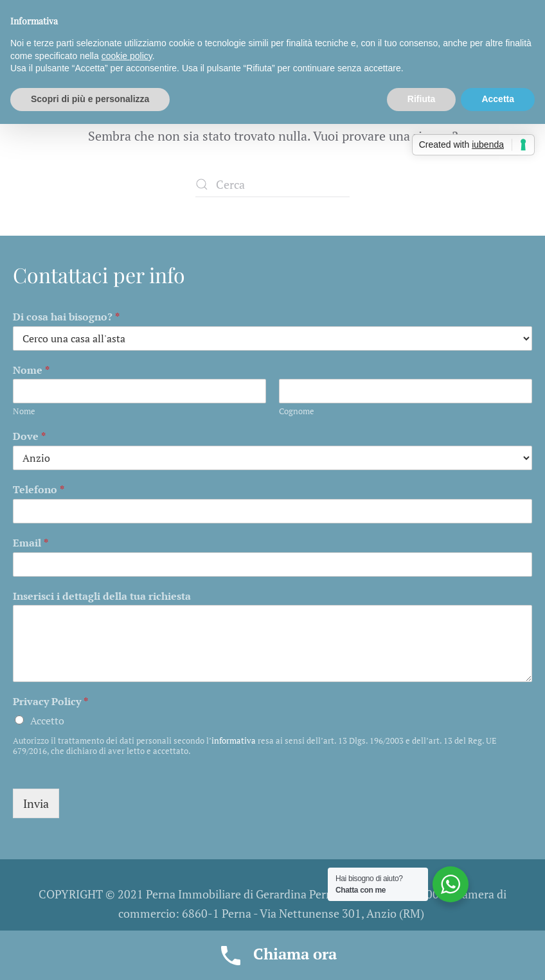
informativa (234, 740)
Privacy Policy (50, 702)
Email (31, 543)
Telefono (39, 490)
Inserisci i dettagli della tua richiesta (102, 596)
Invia (36, 803)
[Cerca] (272, 184)
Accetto (47, 721)
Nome (31, 370)
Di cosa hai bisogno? (66, 317)
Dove (29, 436)
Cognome (297, 411)
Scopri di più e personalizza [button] (90, 99)
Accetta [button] (498, 99)
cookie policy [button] (127, 56)
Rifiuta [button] (422, 99)
